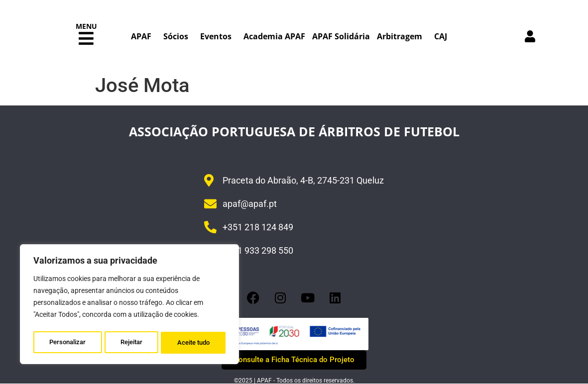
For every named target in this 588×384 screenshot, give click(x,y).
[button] (86, 39)
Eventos (218, 36)
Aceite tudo (194, 343)
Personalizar (67, 343)
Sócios (178, 36)
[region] (129, 306)
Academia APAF (274, 36)
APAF (144, 36)
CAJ (441, 36)
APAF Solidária (341, 36)
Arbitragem (402, 36)
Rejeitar (132, 343)
